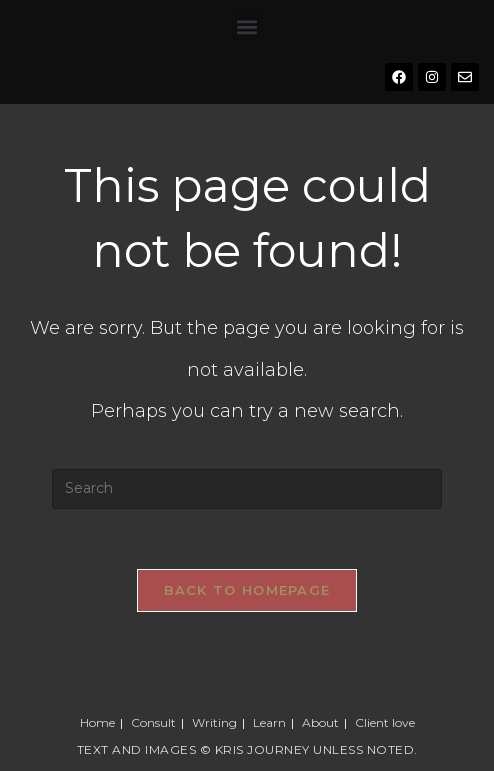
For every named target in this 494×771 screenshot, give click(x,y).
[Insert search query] (247, 489)
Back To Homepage (247, 590)
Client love (385, 722)
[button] (247, 26)
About (320, 722)
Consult (153, 722)
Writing (214, 722)
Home (97, 722)
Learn (269, 722)
